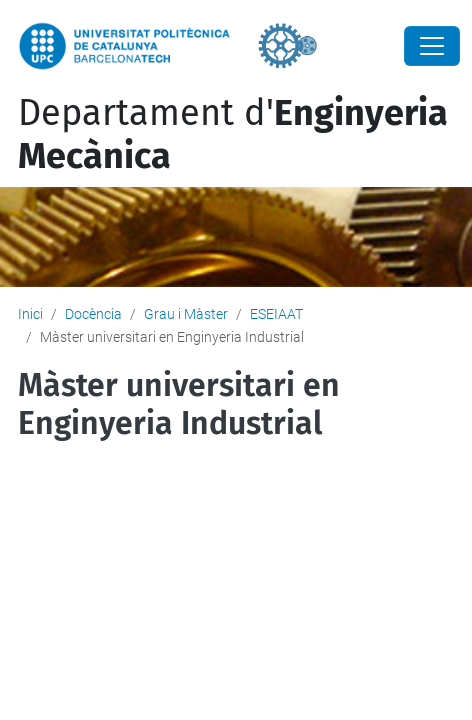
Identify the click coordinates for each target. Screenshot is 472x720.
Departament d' (233, 134)
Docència (93, 314)
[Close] (432, 46)
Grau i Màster (186, 314)
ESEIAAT (276, 314)
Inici (30, 314)
